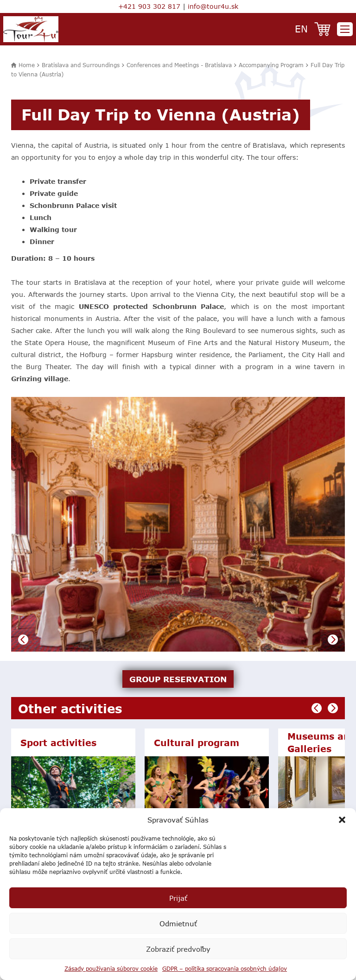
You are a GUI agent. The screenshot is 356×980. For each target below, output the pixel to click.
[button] (342, 820)
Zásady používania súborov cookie (111, 968)
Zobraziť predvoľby (178, 949)
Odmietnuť (178, 923)
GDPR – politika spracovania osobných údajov (225, 968)
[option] (178, 524)
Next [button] (333, 640)
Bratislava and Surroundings (81, 65)
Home (27, 65)
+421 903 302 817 (149, 6)
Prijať (178, 898)
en (301, 28)
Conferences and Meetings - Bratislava (179, 65)
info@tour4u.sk (213, 6)
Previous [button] (23, 640)
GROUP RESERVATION (178, 679)
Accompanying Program (271, 65)
